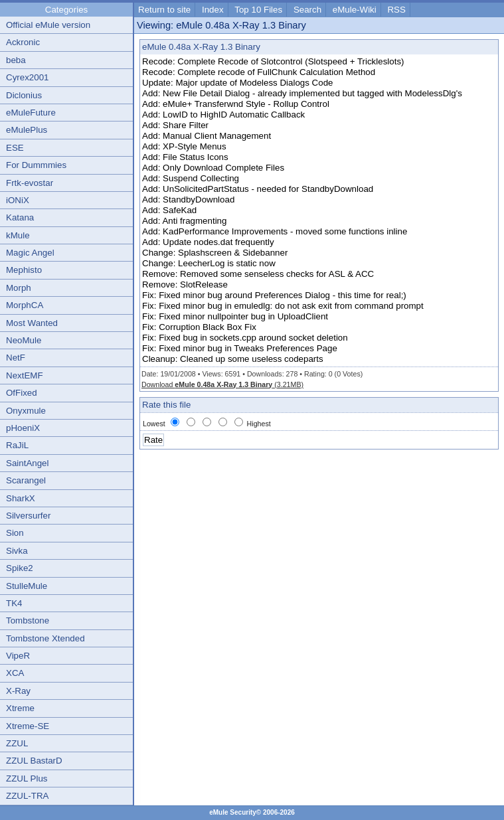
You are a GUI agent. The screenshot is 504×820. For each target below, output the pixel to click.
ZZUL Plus (27, 779)
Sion (15, 533)
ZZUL (17, 743)
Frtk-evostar (30, 183)
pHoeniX (23, 428)
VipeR (18, 656)
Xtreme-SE (28, 726)
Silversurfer (28, 516)
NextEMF (25, 375)
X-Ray (18, 691)
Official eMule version (48, 25)
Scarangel (26, 480)
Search (307, 10)
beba (16, 60)
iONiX (18, 200)
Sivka (17, 551)
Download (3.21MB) (222, 384)
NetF (16, 358)
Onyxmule (26, 411)
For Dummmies (36, 165)
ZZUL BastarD (34, 761)
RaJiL (17, 445)
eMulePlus (27, 130)
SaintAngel (27, 463)
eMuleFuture (31, 113)
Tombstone (28, 620)
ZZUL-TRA (27, 796)
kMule (18, 235)
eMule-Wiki (355, 10)
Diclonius (24, 95)
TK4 (14, 603)
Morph (19, 288)
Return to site (164, 10)
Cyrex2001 (27, 77)
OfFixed (22, 393)
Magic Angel (30, 253)
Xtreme (20, 708)
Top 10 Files (258, 10)
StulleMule (27, 586)
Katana (20, 217)
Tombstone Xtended (45, 638)
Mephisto (24, 270)
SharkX (21, 498)
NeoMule (24, 340)
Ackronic (23, 42)
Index (213, 10)
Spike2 (20, 568)
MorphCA (25, 305)
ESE (15, 148)
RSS (396, 10)
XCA (15, 673)
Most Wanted (32, 323)
